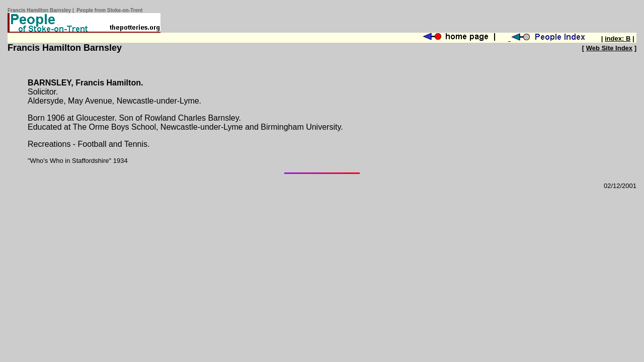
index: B (618, 38)
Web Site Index (609, 48)
